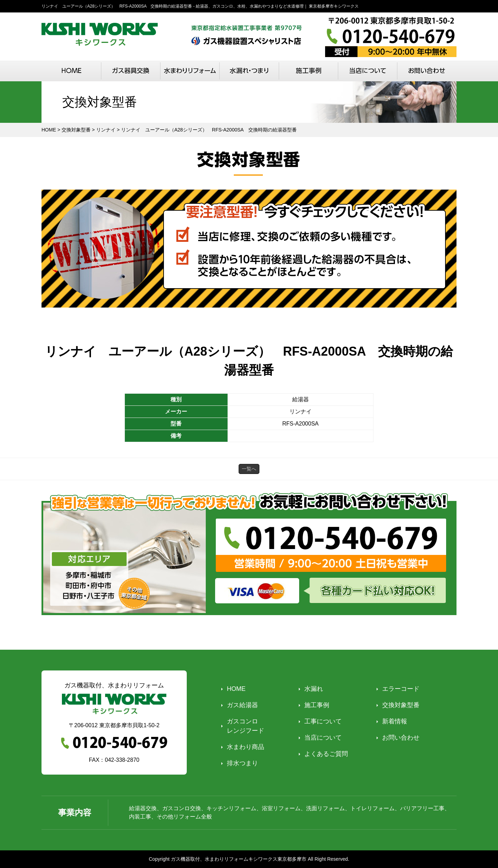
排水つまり (242, 763)
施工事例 (317, 705)
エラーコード (401, 689)
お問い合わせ (401, 738)
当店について (323, 738)
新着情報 (395, 721)
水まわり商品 (246, 747)
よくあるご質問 (326, 754)
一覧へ (249, 469)
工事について (323, 721)
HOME (236, 689)
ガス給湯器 (242, 705)
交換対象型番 (401, 705)
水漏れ (314, 689)
